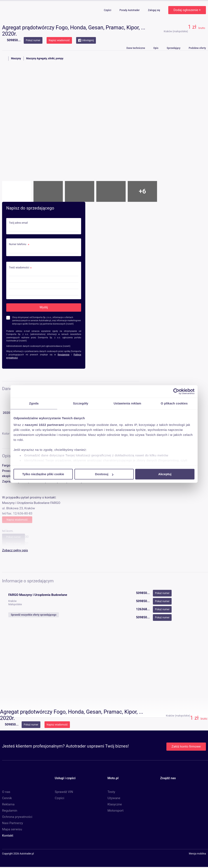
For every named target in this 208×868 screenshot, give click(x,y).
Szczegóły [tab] (81, 403)
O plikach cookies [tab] (174, 403)
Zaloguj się (154, 10)
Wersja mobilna (197, 854)
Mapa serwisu (12, 829)
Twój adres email (18, 223)
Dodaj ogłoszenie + (187, 10)
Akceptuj (165, 474)
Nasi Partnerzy (12, 823)
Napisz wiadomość (59, 40)
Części (108, 10)
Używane (114, 798)
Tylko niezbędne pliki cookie (43, 474)
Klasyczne (115, 804)
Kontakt (8, 836)
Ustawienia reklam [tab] (127, 403)
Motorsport (116, 811)
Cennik (7, 798)
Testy (111, 792)
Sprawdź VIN (64, 792)
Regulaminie (63, 355)
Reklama (8, 804)
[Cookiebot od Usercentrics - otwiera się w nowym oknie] (176, 391)
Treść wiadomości (19, 268)
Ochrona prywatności (17, 817)
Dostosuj (104, 474)
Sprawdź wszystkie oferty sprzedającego (34, 615)
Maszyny (16, 58)
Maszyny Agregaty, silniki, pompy (45, 58)
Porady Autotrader (130, 10)
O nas (6, 792)
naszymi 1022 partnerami (45, 425)
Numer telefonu (18, 244)
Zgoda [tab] (34, 403)
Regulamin (10, 811)
